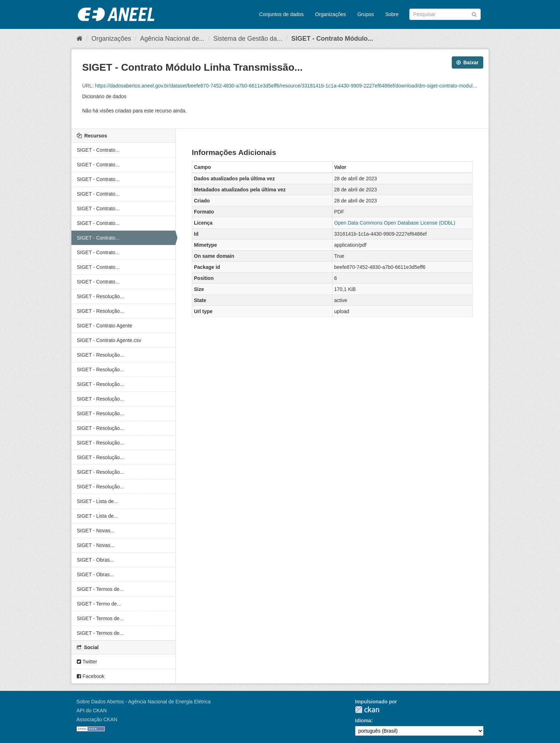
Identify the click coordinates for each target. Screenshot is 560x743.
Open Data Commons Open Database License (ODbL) (395, 223)
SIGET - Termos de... (100, 589)
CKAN (367, 710)
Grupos (366, 14)
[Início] (79, 39)
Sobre (392, 14)
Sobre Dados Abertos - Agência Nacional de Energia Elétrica (144, 702)
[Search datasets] (445, 14)
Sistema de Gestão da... (248, 39)
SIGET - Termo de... (99, 604)
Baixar (467, 62)
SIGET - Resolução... (100, 296)
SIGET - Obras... (95, 560)
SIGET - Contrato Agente (104, 326)
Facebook (91, 676)
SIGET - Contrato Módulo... (332, 39)
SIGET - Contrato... (98, 150)
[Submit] (474, 14)
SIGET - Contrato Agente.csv (109, 340)
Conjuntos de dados (282, 14)
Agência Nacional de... (172, 39)
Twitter (87, 662)
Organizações (330, 14)
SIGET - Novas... (96, 531)
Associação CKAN (97, 719)
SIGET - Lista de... (97, 501)
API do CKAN (92, 711)
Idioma (363, 721)
